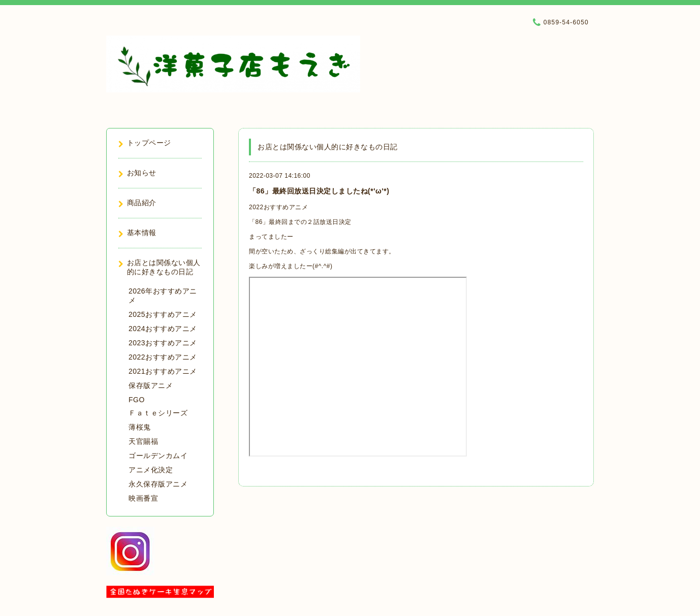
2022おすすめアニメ (278, 207)
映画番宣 (143, 498)
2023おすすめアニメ (163, 343)
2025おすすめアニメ (163, 314)
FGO (137, 400)
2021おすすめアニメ (163, 371)
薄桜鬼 (140, 427)
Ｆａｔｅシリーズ (158, 413)
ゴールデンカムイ (158, 456)
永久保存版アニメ (158, 484)
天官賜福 (143, 441)
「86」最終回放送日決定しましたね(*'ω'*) (319, 191)
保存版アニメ (151, 385)
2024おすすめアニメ (163, 329)
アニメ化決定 (151, 470)
